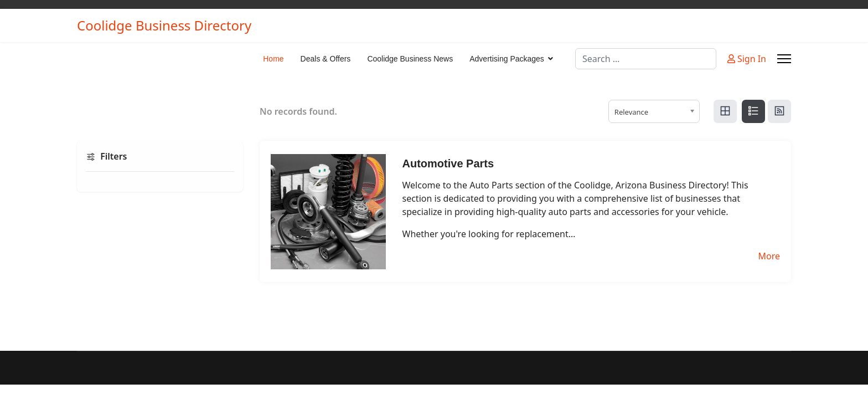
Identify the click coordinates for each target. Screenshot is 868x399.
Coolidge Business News (410, 59)
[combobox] (646, 59)
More (769, 256)
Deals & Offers (326, 59)
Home (273, 59)
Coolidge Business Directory (164, 25)
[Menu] (784, 59)
